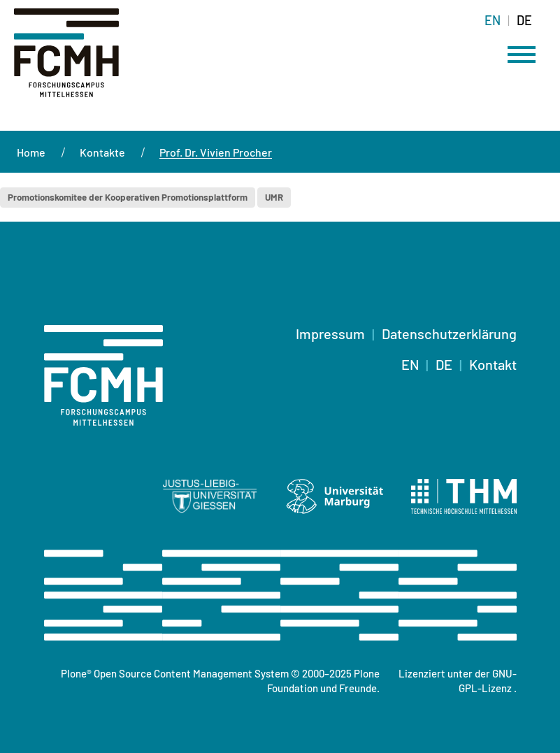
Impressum (330, 334)
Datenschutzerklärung (449, 334)
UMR (274, 197)
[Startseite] (68, 61)
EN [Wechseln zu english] (493, 20)
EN (410, 364)
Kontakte (102, 152)
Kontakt (493, 364)
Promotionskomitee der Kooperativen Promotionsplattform (128, 197)
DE (444, 364)
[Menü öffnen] (522, 55)
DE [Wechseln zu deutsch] (524, 20)
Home (31, 152)
